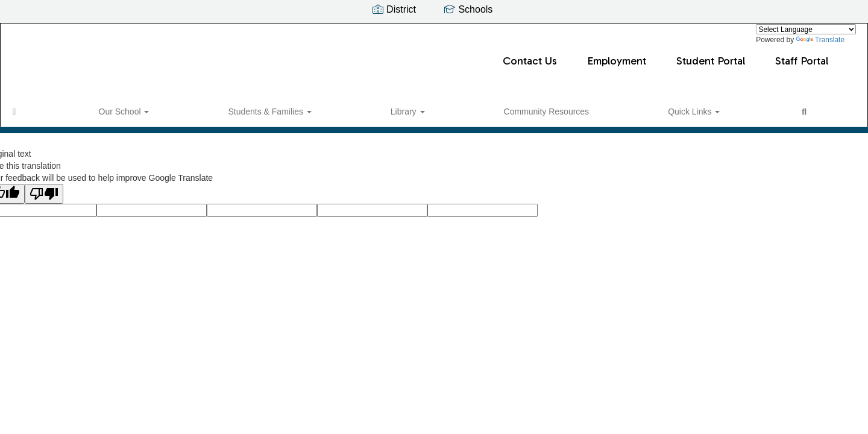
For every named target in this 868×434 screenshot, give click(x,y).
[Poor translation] (44, 200)
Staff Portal (621, 55)
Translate (820, 40)
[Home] (33, 108)
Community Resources (322, 108)
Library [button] (244, 108)
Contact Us (350, 55)
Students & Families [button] (166, 108)
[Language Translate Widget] (806, 29)
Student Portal (530, 55)
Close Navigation (513, 113)
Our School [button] (82, 108)
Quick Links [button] (408, 108)
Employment (436, 55)
